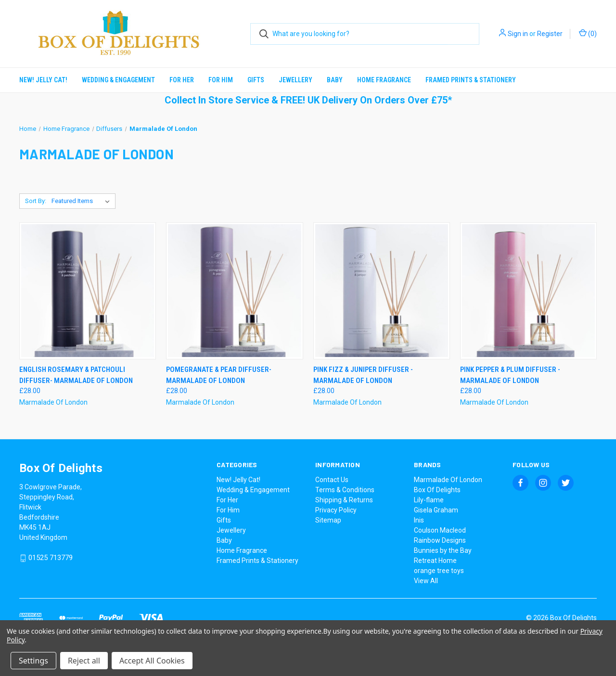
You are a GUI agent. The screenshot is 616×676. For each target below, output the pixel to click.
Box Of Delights (437, 490)
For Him (221, 80)
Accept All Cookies (152, 661)
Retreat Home (435, 561)
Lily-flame (429, 500)
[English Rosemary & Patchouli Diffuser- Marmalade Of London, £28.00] (88, 291)
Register (550, 34)
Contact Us (332, 480)
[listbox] (83, 201)
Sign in (518, 34)
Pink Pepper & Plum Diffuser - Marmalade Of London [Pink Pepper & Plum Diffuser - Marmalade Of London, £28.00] (510, 375)
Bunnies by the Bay (443, 550)
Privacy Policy (336, 510)
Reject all (84, 661)
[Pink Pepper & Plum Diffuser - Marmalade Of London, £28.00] (528, 291)
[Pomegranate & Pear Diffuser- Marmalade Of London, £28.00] (234, 291)
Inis (419, 520)
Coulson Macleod (440, 530)
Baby (335, 80)
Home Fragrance (384, 80)
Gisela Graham (436, 510)
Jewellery (295, 80)
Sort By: (36, 201)
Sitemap (328, 520)
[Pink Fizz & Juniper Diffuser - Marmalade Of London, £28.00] (382, 291)
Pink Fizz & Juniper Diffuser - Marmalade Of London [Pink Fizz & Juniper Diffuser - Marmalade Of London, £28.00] (363, 375)
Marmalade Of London (448, 480)
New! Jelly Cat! (43, 80)
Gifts (256, 80)
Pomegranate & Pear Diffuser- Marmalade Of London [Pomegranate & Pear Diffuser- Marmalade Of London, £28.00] (219, 375)
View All (426, 581)
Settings (33, 661)
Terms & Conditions (345, 490)
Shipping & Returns (344, 500)
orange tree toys (439, 571)
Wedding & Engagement (118, 80)
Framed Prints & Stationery (471, 80)
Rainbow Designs (440, 540)
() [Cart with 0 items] (588, 33)
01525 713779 (51, 558)
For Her (182, 80)
